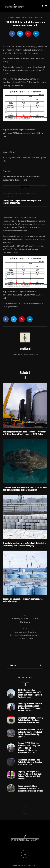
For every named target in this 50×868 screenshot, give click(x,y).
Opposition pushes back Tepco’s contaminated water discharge (23, 600)
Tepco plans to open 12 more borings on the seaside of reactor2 (22, 201)
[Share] (12, 34)
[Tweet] (20, 34)
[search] (40, 665)
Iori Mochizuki (9, 152)
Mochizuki (25, 349)
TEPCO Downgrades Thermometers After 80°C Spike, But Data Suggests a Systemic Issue (30, 693)
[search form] (22, 665)
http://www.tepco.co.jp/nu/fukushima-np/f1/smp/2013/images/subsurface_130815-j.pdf (23, 133)
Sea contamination (35, 17)
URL (5, 62)
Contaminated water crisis (18, 17)
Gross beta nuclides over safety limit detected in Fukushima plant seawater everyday (24, 544)
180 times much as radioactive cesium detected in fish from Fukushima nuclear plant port (25, 488)
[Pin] (28, 34)
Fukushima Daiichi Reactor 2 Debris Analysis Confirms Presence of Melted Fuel (31, 721)
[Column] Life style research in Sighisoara (25, 619)
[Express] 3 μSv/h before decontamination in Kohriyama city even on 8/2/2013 (25, 633)
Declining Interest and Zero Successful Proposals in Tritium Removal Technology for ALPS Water (24, 433)
